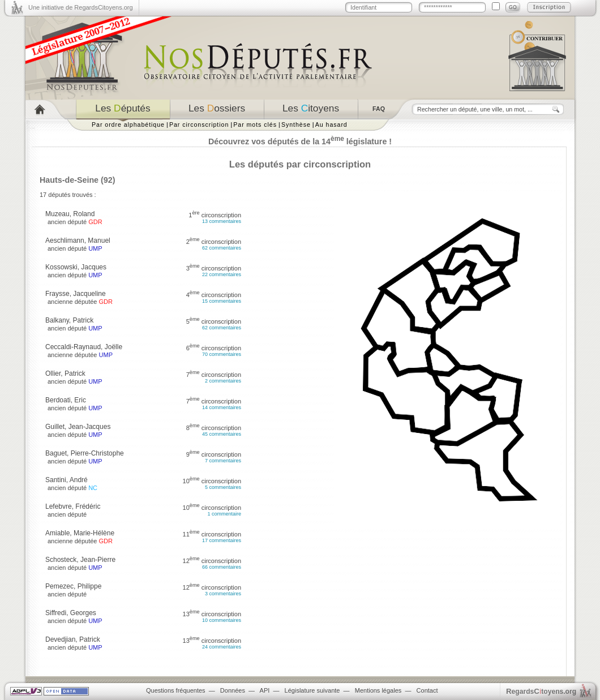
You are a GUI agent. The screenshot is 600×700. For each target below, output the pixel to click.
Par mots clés (255, 124)
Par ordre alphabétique (128, 124)
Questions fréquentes (176, 690)
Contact (427, 690)
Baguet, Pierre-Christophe (85, 453)
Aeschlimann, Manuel (78, 241)
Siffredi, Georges (71, 613)
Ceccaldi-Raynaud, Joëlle (84, 347)
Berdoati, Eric (66, 400)
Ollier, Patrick (65, 373)
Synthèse (296, 124)
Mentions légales (378, 690)
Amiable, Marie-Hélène (80, 533)
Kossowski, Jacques (76, 267)
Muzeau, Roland (70, 214)
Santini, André (67, 480)
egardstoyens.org (541, 691)
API (265, 690)
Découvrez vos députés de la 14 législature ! (300, 141)
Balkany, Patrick (69, 320)
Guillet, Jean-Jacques (78, 427)
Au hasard (331, 124)
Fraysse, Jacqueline (76, 294)
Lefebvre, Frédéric (73, 506)
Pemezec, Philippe (73, 586)
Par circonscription (199, 124)
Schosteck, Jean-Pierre (80, 560)
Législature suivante (312, 690)
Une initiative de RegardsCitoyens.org (81, 7)
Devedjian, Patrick (73, 639)
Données (233, 690)
